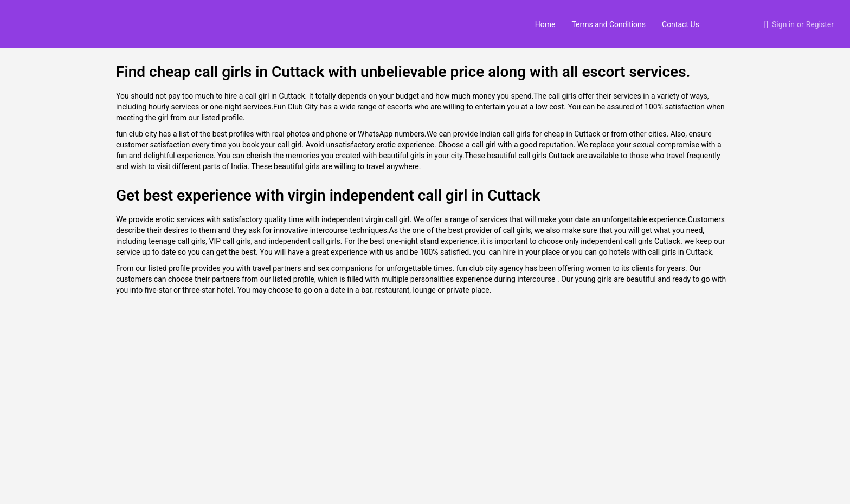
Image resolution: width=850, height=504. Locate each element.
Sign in (783, 24)
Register (820, 24)
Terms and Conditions (608, 24)
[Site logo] (20, 23)
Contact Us (681, 24)
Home (545, 24)
